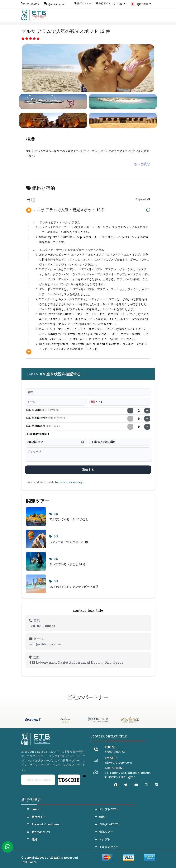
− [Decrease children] (130, 419)
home (33, 809)
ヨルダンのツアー (108, 824)
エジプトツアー (106, 809)
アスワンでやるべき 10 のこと (69, 519)
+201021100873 (30, 3)
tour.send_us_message (69, 482)
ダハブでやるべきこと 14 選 (67, 564)
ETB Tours (29, 862)
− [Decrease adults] (130, 411)
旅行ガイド (103, 3)
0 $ (54, 514)
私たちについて (39, 832)
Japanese (139, 4)
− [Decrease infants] (130, 427)
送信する (88, 470)
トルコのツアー (106, 847)
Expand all (143, 199)
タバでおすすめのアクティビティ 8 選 (74, 587)
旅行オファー (83, 3)
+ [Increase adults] (147, 411)
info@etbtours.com (55, 3)
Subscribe (69, 780)
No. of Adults (43, 410)
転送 (100, 817)
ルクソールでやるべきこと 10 (69, 542)
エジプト (102, 839)
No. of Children (45, 418)
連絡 (32, 839)
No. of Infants (44, 426)
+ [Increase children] (147, 419)
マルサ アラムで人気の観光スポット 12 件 (69, 210)
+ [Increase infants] (147, 427)
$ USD (118, 4)
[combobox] (94, 402)
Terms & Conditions (43, 824)
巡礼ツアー (104, 832)
